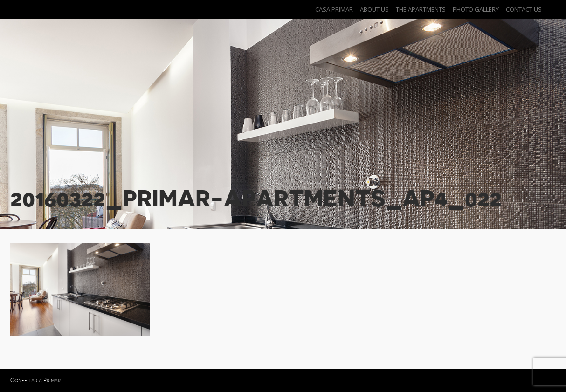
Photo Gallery (476, 9)
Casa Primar (334, 9)
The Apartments (421, 9)
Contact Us (524, 9)
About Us (374, 9)
